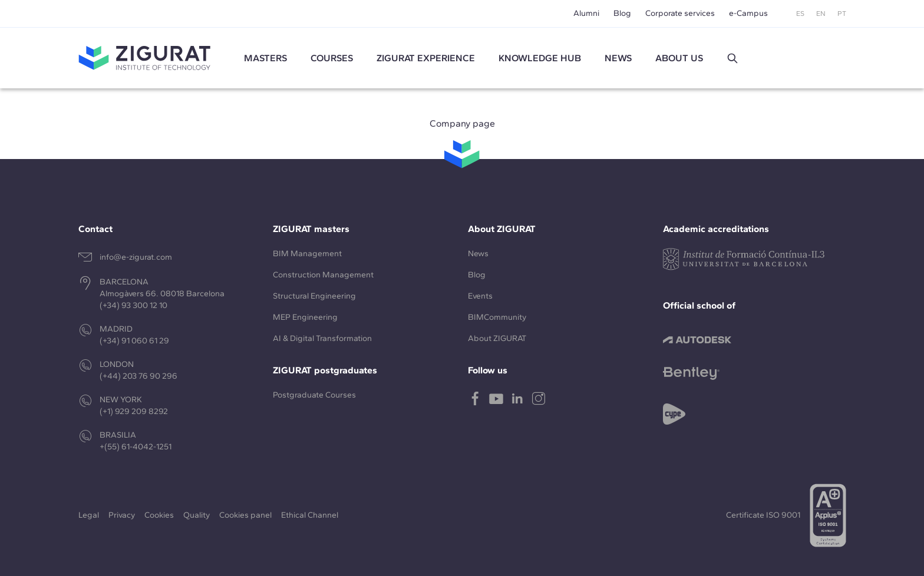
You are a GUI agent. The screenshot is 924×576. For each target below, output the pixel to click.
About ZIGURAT (497, 338)
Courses (332, 58)
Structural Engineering (314, 296)
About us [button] (679, 58)
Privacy (122, 515)
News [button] (618, 58)
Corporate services (680, 13)
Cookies (159, 515)
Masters (265, 58)
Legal (89, 515)
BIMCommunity (497, 317)
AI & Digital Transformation (322, 338)
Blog (622, 13)
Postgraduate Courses (314, 395)
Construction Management (323, 275)
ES (800, 14)
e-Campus (748, 13)
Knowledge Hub (540, 58)
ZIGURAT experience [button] (426, 58)
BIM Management (307, 254)
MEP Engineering (305, 317)
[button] (732, 58)
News (478, 254)
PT (842, 14)
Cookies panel (245, 515)
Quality (197, 515)
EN (821, 14)
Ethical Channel (310, 515)
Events (480, 296)
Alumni (586, 13)
